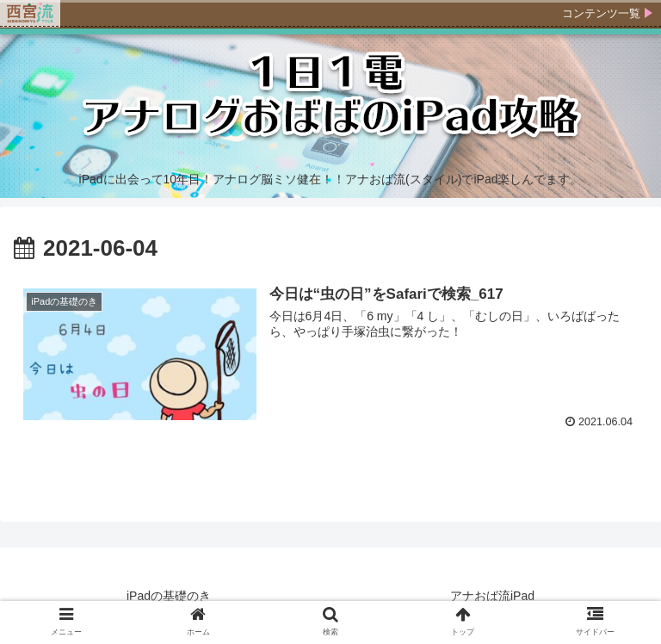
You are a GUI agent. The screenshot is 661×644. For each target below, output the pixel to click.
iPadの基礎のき (169, 596)
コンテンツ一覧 (601, 13)
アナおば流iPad (492, 596)
